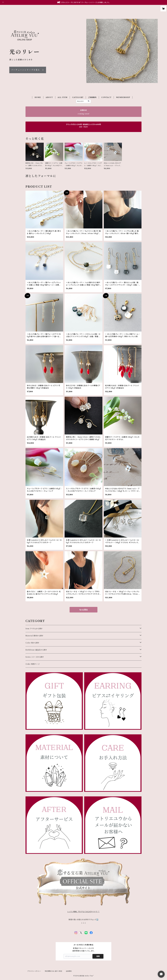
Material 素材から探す (35, 636)
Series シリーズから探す (35, 657)
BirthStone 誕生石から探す (36, 650)
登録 (98, 956)
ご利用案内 (92, 97)
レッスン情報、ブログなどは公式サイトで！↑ (83, 912)
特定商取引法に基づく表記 (53, 971)
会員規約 (69, 971)
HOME (38, 97)
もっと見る (83, 610)
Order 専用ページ (33, 664)
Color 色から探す (32, 643)
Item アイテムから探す (34, 629)
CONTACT (106, 97)
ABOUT (49, 97)
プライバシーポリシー (34, 971)
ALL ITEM (63, 97)
